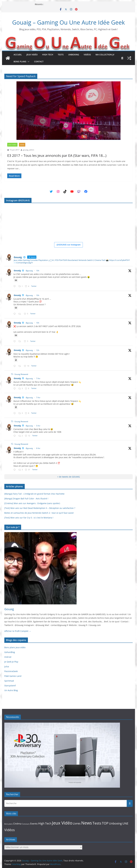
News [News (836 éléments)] (87, 823)
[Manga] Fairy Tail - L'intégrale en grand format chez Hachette (34, 494)
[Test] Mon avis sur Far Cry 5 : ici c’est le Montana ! (29, 518)
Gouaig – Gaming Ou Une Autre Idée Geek (68, 22)
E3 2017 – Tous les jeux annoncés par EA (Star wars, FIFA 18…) (57, 155)
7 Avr (38, 378)
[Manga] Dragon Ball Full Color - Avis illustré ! (26, 499)
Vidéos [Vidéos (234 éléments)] (10, 830)
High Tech (48, 55)
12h (38, 350)
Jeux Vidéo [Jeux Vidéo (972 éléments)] (62, 823)
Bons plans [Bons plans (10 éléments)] (8, 824)
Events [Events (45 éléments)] (34, 824)
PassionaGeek (11, 671)
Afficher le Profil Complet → (18, 631)
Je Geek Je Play (11, 662)
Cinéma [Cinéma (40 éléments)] (17, 824)
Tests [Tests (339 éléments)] (97, 823)
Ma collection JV (105, 55)
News (22, 145)
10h (38, 271)
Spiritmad (9, 681)
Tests (61, 55)
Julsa (7, 666)
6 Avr (38, 448)
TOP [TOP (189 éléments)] (105, 823)
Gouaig (17, 270)
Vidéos (87, 55)
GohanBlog (10, 652)
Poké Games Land (13, 676)
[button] (28, 62)
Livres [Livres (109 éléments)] (77, 823)
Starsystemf (10, 686)
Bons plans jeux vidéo (15, 647)
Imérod (8, 657)
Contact (39, 61)
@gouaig (29, 271)
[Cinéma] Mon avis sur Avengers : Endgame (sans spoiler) (32, 503)
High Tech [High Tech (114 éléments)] (45, 823)
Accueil (18, 55)
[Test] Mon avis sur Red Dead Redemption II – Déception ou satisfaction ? (40, 508)
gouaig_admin (28, 150)
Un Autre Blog (11, 690)
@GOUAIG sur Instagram (69, 245)
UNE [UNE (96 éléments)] (125, 823)
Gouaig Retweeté (21, 374)
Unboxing (74, 55)
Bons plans (20, 61)
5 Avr (38, 426)
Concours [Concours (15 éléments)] (26, 824)
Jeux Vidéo (32, 55)
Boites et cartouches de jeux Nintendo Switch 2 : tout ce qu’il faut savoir (39, 513)
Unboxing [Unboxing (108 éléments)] (115, 823)
